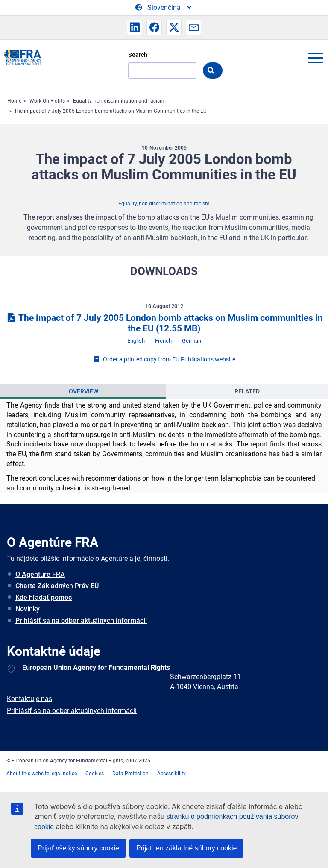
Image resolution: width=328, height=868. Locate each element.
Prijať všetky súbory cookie (78, 848)
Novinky (28, 609)
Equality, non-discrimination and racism (119, 101)
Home (14, 101)
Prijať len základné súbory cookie (186, 848)
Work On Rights (47, 101)
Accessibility (171, 774)
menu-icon (316, 58)
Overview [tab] (83, 391)
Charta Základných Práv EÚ (57, 586)
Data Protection (130, 774)
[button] (135, 27)
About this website (28, 774)
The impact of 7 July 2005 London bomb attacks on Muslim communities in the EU (164, 323)
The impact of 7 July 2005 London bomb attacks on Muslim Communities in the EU (110, 111)
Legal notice (63, 774)
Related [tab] (247, 391)
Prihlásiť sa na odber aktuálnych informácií (81, 620)
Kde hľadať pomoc (44, 597)
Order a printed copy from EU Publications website (164, 359)
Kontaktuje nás (29, 699)
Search (138, 55)
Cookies (95, 774)
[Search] (162, 70)
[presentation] (83, 391)
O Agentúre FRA (40, 574)
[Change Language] (164, 8)
